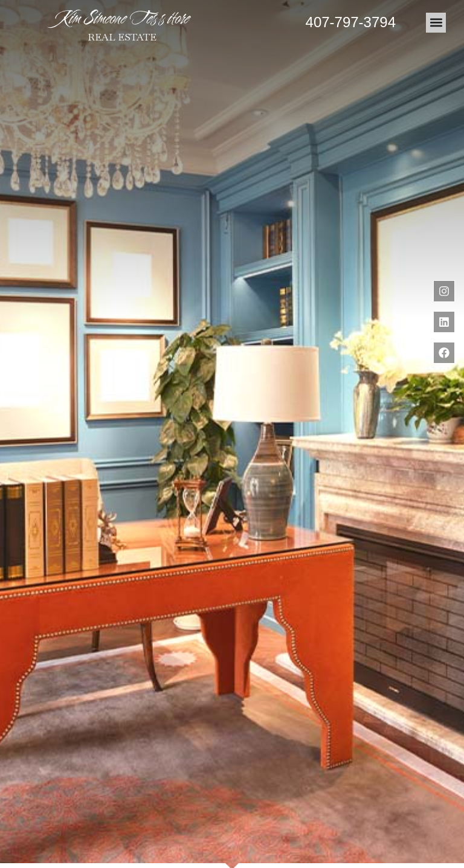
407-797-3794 (351, 22)
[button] (436, 23)
